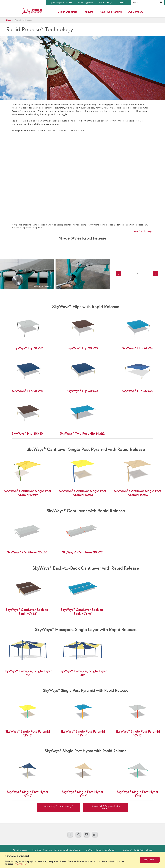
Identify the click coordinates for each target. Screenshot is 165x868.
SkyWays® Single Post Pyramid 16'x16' (138, 734)
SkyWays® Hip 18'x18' (28, 348)
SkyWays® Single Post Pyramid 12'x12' (27, 734)
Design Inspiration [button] (67, 12)
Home (9, 20)
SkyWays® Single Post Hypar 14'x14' (82, 794)
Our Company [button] (135, 12)
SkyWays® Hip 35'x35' (137, 391)
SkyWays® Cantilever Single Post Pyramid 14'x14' (82, 493)
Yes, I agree (150, 860)
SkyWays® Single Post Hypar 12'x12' (28, 794)
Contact (122, 3)
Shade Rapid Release (23, 20)
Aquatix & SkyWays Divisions (61, 3)
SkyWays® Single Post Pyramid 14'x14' (82, 734)
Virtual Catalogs (106, 3)
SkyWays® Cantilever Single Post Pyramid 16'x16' (138, 493)
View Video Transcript (143, 231)
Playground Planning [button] (110, 12)
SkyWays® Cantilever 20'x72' (82, 552)
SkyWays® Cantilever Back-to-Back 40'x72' (82, 612)
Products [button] (88, 12)
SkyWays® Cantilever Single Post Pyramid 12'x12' (27, 493)
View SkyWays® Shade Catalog (58, 806)
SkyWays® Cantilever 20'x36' (27, 552)
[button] (118, 274)
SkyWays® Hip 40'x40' (28, 434)
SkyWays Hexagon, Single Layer (102, 850)
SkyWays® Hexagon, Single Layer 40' (82, 673)
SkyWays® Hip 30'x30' (82, 391)
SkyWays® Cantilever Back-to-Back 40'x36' (28, 612)
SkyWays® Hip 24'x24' (137, 348)
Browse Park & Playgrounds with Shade (107, 808)
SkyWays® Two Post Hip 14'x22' (82, 434)
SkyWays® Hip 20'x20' (82, 348)
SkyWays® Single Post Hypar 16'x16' (137, 794)
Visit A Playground (86, 3)
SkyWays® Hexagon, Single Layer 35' (27, 673)
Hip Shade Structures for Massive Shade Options (56, 850)
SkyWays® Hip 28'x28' (28, 391)
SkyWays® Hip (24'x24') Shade (137, 850)
